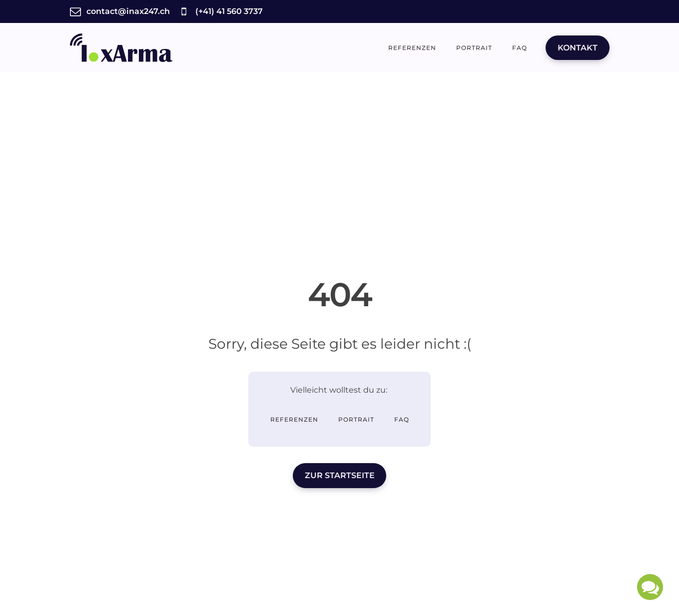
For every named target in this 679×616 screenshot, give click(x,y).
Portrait (474, 48)
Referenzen (412, 48)
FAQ (520, 48)
